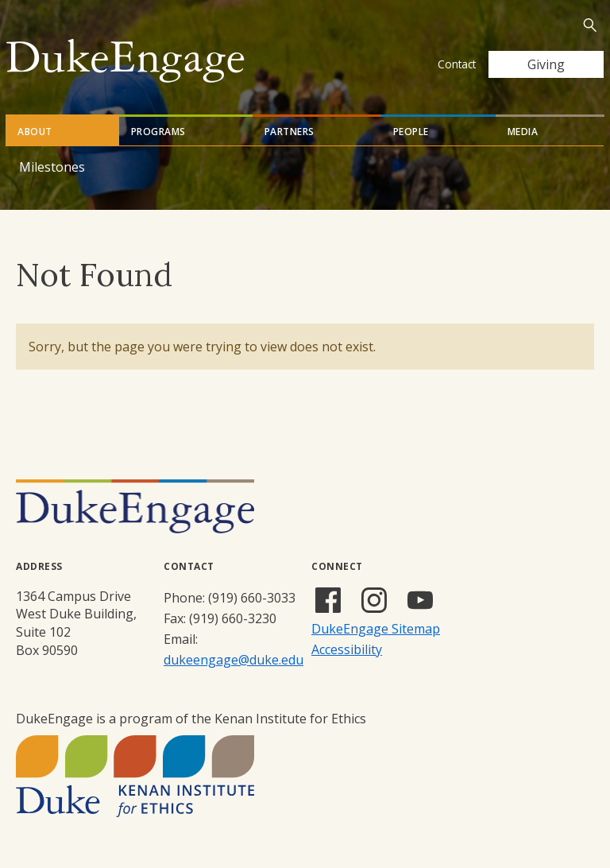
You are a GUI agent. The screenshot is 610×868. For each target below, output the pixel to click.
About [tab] (35, 132)
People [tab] (411, 132)
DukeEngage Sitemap (376, 629)
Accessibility (347, 649)
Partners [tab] (290, 132)
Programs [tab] (158, 132)
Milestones (52, 167)
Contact (457, 64)
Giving (546, 64)
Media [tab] (523, 132)
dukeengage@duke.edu (234, 660)
